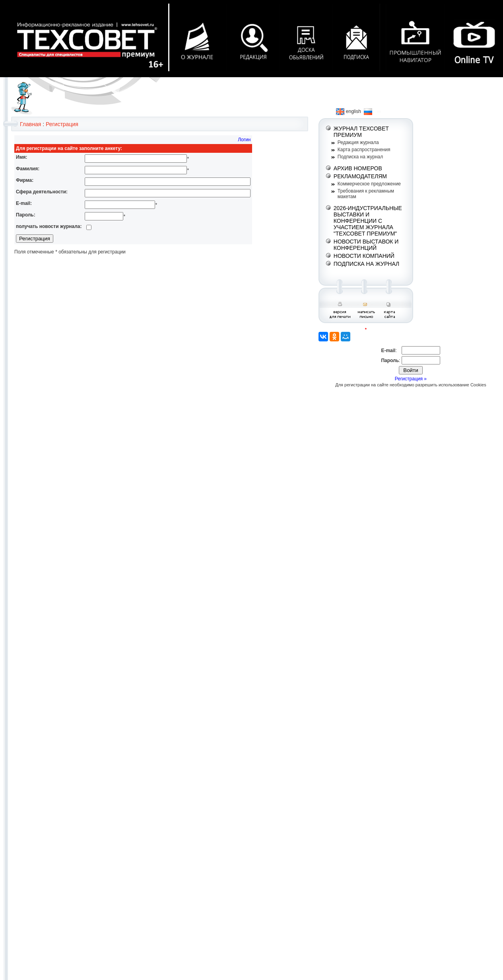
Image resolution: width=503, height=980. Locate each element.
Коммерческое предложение (369, 184)
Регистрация (62, 124)
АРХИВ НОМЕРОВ (358, 168)
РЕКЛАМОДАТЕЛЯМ (360, 176)
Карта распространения (364, 150)
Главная (30, 124)
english (349, 111)
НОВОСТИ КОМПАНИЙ (364, 256)
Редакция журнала (358, 142)
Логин (244, 140)
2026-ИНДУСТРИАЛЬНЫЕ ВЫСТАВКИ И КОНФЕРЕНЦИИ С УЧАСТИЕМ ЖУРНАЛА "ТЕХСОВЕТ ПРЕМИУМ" (368, 221)
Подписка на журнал (360, 157)
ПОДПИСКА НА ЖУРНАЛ (367, 264)
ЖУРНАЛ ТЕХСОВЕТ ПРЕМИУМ (361, 132)
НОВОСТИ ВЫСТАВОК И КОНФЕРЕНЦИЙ (366, 245)
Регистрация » (411, 379)
